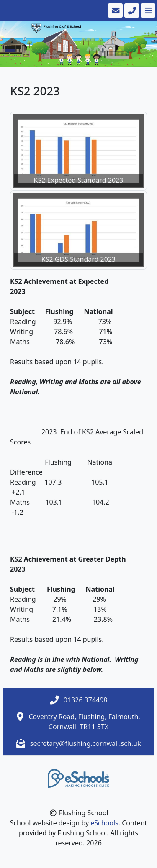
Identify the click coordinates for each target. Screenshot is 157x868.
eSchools (104, 823)
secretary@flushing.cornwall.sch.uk (86, 743)
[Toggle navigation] (147, 10)
